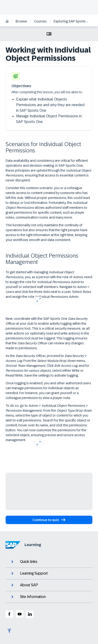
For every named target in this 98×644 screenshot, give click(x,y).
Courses (40, 21)
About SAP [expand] (24, 585)
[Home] (7, 22)
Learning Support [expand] (29, 573)
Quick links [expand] (24, 562)
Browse (21, 21)
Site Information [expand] (28, 597)
